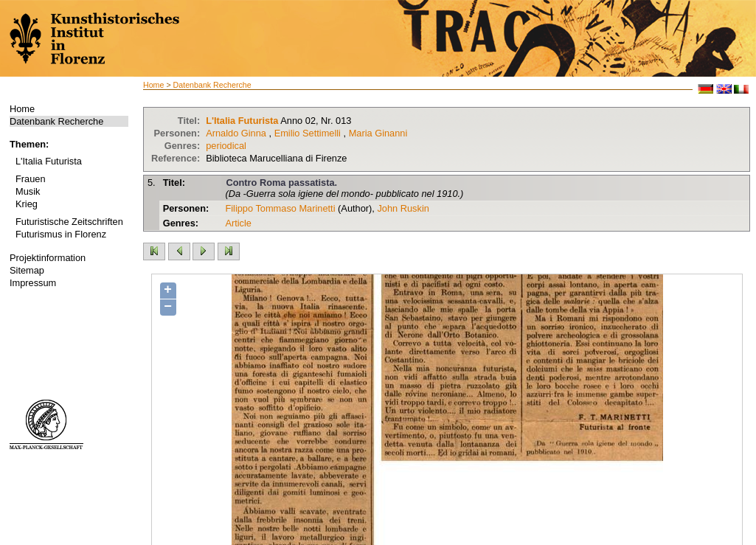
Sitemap (27, 270)
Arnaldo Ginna (236, 133)
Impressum (33, 283)
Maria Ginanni (378, 133)
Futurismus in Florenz (61, 234)
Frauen (31, 179)
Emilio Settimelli (308, 133)
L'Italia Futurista (49, 161)
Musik (28, 191)
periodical (226, 146)
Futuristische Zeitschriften (69, 222)
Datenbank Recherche (56, 121)
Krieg (27, 204)
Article (238, 223)
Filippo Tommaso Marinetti (280, 208)
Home (22, 109)
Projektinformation (48, 258)
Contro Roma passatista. (281, 183)
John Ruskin (403, 208)
